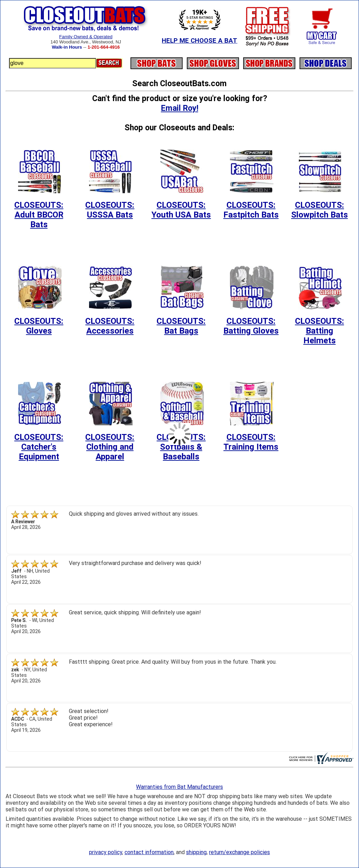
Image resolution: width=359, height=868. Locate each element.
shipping (196, 852)
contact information (149, 852)
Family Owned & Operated (86, 37)
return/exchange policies (240, 852)
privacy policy (106, 852)
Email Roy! (180, 108)
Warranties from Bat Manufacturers (179, 787)
